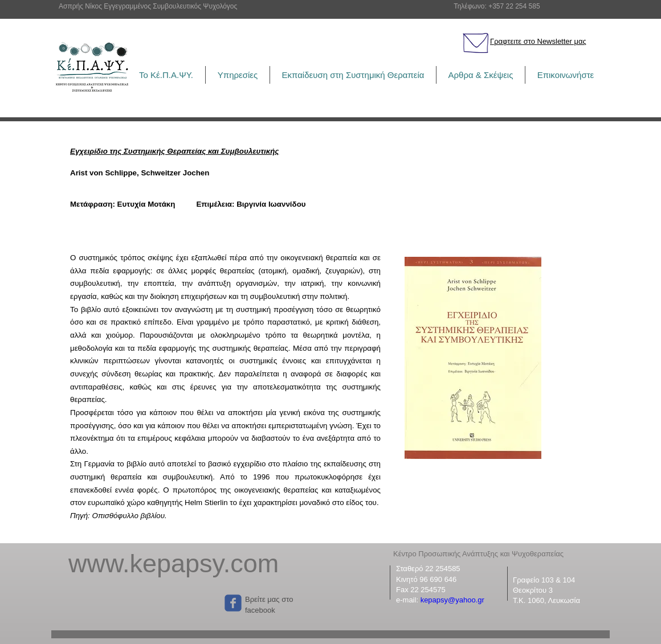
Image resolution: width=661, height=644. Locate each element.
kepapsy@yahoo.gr (452, 600)
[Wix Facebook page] (233, 603)
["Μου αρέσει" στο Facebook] (140, 603)
